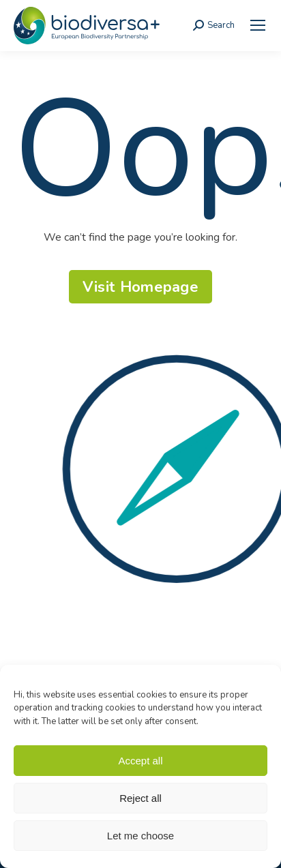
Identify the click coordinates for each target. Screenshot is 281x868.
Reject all (140, 798)
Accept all (140, 761)
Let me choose (140, 836)
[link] (258, 25)
